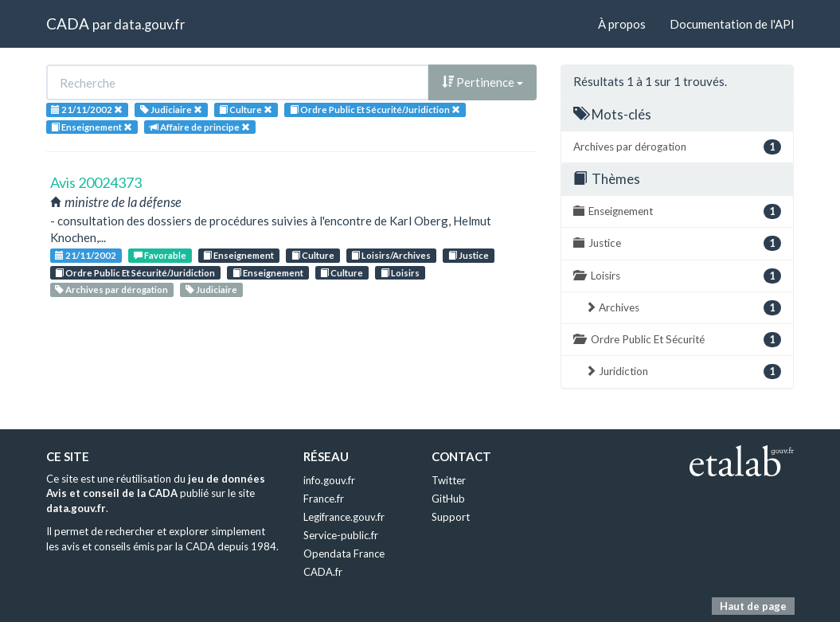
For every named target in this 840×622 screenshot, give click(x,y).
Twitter (449, 480)
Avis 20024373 (96, 182)
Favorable (160, 255)
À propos (622, 24)
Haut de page (753, 606)
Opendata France (344, 554)
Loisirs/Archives (391, 255)
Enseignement (238, 255)
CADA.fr (323, 572)
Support (451, 517)
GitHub (448, 499)
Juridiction (683, 372)
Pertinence (483, 82)
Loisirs (400, 273)
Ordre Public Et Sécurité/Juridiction (135, 273)
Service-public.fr (341, 535)
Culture (313, 255)
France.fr (324, 499)
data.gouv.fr (149, 24)
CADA (68, 23)
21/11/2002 (86, 255)
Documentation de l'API (732, 24)
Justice (469, 255)
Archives (683, 308)
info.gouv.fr (329, 480)
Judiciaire (211, 289)
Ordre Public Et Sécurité (677, 340)
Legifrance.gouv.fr (344, 517)
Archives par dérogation (111, 289)
